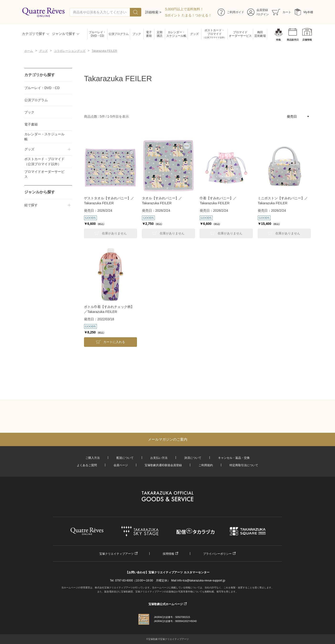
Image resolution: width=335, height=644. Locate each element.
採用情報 (168, 554)
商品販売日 (293, 40)
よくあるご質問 (87, 465)
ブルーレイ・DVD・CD (97, 34)
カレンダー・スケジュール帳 (176, 34)
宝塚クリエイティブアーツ (116, 554)
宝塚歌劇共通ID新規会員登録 (163, 465)
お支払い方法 (159, 458)
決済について (193, 458)
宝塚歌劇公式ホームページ (166, 604)
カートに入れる (114, 342)
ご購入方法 (93, 458)
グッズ (194, 34)
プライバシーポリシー (217, 554)
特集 (278, 40)
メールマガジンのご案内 (168, 439)
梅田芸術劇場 (260, 34)
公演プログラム (119, 34)
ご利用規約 (206, 465)
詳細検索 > (153, 12)
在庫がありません (114, 233)
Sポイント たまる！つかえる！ (188, 15)
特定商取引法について (244, 465)
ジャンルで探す (64, 34)
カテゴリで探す (34, 34)
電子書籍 (149, 34)
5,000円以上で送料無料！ (184, 9)
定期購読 (160, 34)
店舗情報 (307, 40)
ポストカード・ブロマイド (214, 34)
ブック (137, 34)
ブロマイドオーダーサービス (240, 34)
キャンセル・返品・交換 (234, 458)
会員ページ (121, 465)
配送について (125, 458)
